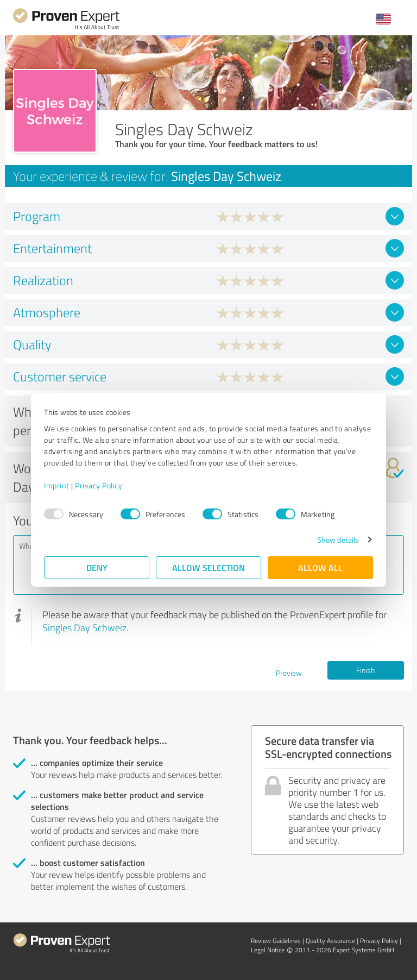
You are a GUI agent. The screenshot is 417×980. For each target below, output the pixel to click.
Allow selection (208, 567)
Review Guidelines (276, 941)
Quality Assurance (330, 941)
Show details (338, 540)
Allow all (320, 567)
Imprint (57, 485)
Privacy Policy (99, 485)
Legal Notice (268, 950)
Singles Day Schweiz (84, 627)
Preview (289, 673)
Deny (97, 567)
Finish (365, 670)
